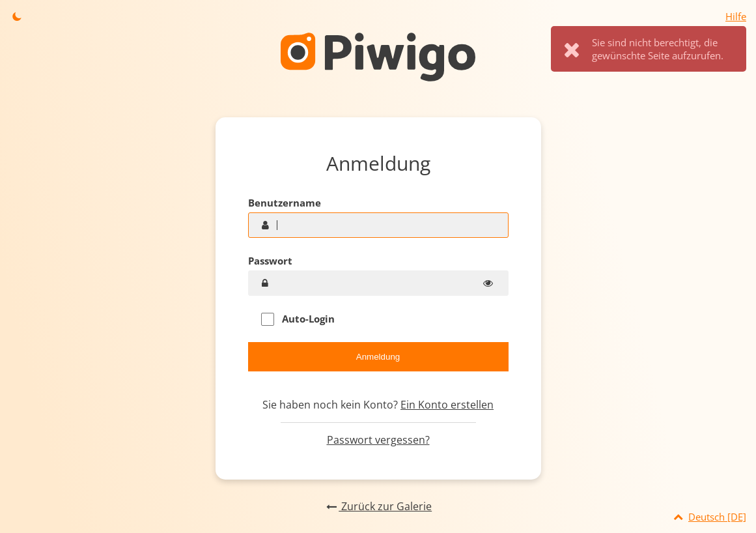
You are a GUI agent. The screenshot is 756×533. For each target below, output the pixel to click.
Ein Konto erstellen (447, 405)
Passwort (270, 261)
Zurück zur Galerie (378, 506)
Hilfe (736, 16)
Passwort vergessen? (378, 440)
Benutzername (285, 203)
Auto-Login (298, 319)
